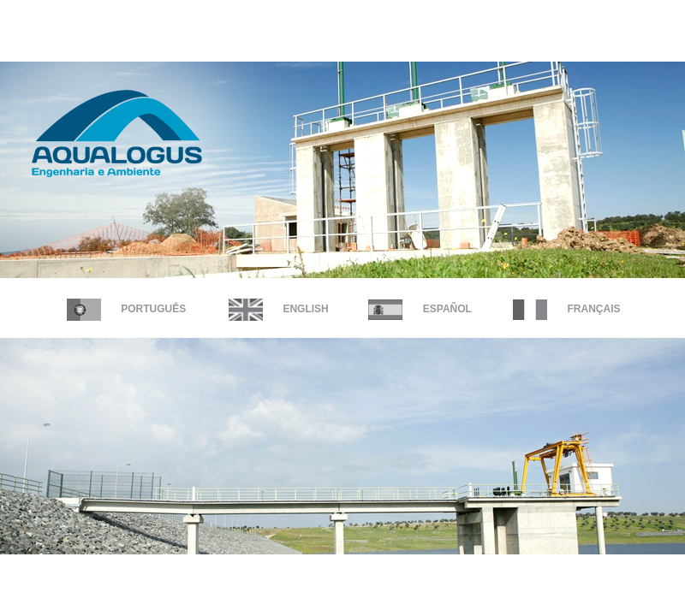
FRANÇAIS (566, 309)
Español (420, 309)
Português (126, 309)
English (279, 309)
